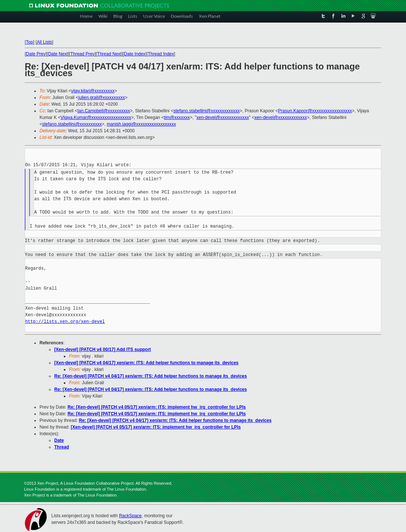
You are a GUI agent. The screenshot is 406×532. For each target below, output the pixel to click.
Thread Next (109, 54)
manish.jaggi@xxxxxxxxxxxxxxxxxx (141, 124)
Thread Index (161, 54)
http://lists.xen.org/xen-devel (65, 322)
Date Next (58, 54)
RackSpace (130, 516)
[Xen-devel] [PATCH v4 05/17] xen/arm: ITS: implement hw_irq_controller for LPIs (156, 427)
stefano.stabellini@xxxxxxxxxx (72, 124)
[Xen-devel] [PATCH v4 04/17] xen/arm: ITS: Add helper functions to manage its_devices (146, 363)
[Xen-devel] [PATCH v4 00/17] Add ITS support (103, 349)
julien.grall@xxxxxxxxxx (101, 98)
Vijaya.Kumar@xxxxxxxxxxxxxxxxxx (96, 117)
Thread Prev (82, 54)
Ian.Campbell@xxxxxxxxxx (104, 111)
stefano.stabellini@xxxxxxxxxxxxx (207, 111)
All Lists (44, 42)
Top (29, 42)
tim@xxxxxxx (177, 117)
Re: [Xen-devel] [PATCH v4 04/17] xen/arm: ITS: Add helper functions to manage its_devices (151, 376)
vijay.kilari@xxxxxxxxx (93, 91)
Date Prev (36, 54)
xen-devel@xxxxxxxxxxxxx (223, 117)
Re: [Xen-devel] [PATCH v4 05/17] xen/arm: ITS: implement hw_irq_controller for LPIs (157, 407)
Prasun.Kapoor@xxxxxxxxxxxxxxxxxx (315, 111)
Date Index (135, 54)
